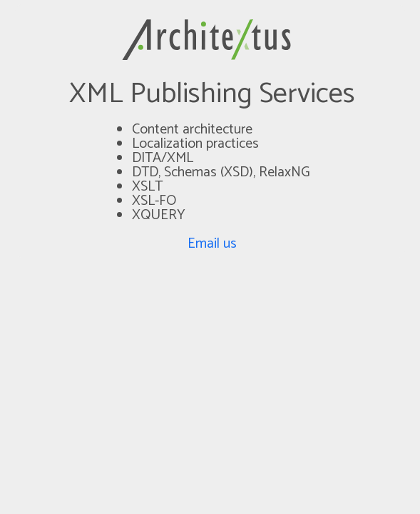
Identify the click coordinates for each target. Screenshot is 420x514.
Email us (212, 244)
